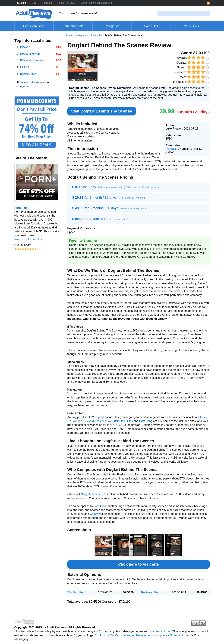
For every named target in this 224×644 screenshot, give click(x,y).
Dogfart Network (30, 54)
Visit (102, 111)
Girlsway (95, 514)
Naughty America (92, 494)
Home (70, 35)
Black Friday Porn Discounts (97, 3)
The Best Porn (76, 592)
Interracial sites (30, 82)
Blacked (25, 47)
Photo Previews (66, 3)
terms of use (163, 631)
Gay (34, 3)
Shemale (47, 3)
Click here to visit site (138, 564)
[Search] (181, 13)
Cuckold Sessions (95, 421)
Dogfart (99, 417)
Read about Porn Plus (28, 239)
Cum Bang (146, 421)
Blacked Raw (28, 74)
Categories (82, 35)
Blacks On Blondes (32, 60)
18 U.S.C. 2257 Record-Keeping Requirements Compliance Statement (139, 635)
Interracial (96, 35)
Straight (22, 3)
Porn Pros (100, 506)
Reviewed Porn (151, 592)
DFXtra (25, 67)
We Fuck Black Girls (120, 421)
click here (200, 631)
